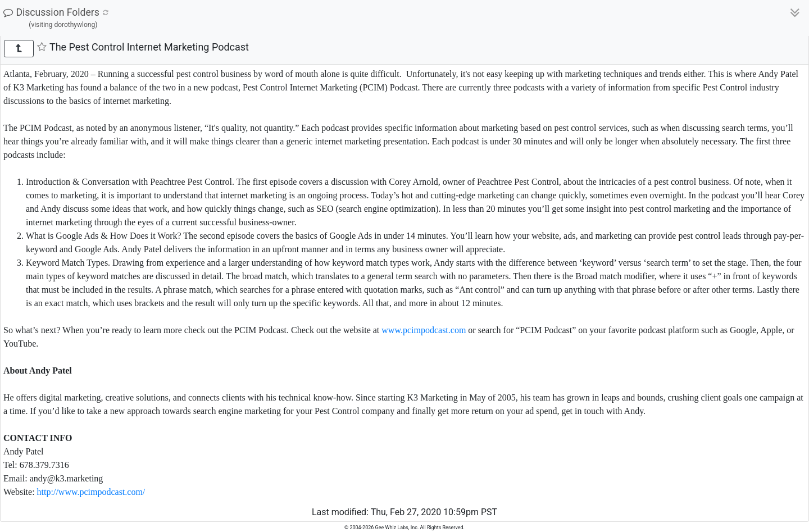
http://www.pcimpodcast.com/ (91, 492)
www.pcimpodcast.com (424, 330)
